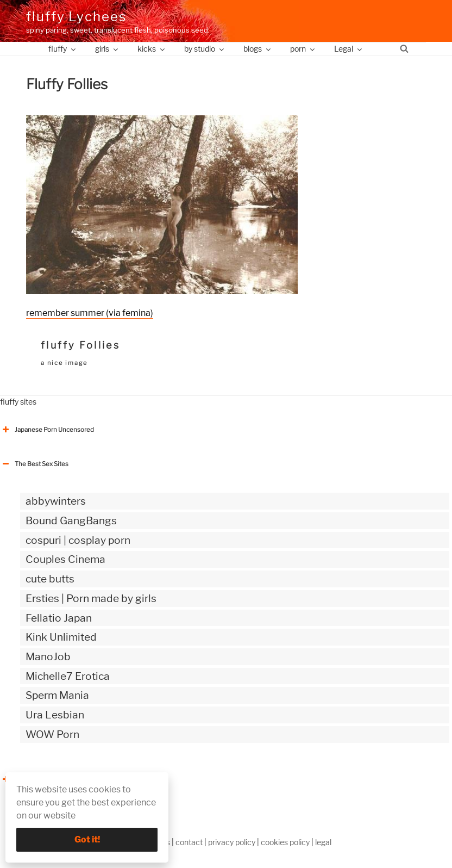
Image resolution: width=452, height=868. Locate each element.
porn (303, 49)
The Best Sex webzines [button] (41, 779)
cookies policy (285, 842)
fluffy (63, 49)
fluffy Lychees (76, 17)
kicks (152, 49)
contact (189, 842)
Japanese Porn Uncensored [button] (47, 430)
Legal (349, 49)
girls (107, 49)
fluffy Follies (80, 345)
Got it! (87, 839)
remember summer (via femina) (90, 313)
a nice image (64, 363)
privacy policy (232, 842)
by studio (205, 49)
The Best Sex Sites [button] (34, 464)
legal (323, 842)
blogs (258, 49)
